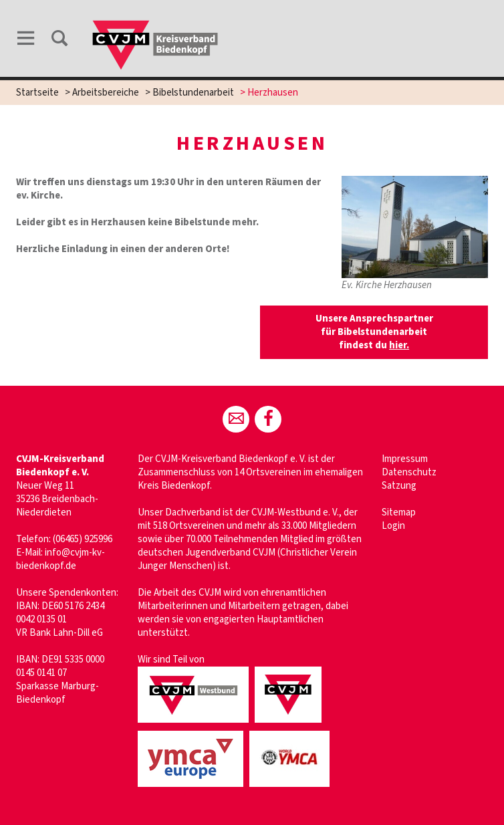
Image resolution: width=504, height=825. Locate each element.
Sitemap (399, 512)
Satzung (399, 486)
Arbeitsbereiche (106, 93)
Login (393, 526)
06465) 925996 (84, 539)
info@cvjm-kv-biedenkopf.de (60, 559)
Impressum (405, 459)
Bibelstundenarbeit (193, 93)
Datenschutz (409, 472)
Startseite (37, 93)
